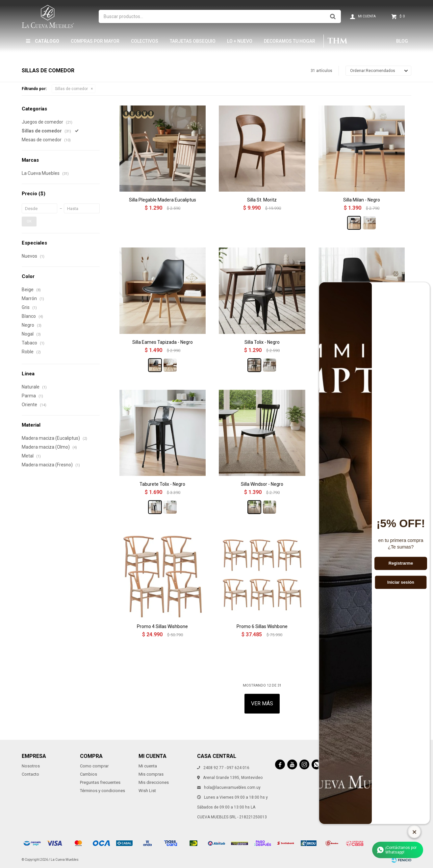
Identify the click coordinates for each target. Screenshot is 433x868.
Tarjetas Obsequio (193, 41)
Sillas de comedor (71, 89)
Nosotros (31, 766)
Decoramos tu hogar (290, 41)
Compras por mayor (95, 41)
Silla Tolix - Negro (262, 342)
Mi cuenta (148, 766)
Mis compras (151, 774)
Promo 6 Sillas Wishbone (262, 626)
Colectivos (145, 41)
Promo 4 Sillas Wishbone (162, 626)
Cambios (89, 774)
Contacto (30, 774)
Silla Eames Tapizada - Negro (163, 342)
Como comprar (94, 766)
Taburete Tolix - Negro (162, 484)
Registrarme (401, 563)
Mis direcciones (154, 782)
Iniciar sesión (401, 582)
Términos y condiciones (102, 791)
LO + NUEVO (240, 41)
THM (337, 41)
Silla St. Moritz (262, 200)
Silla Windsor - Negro (262, 484)
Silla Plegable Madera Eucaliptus (163, 200)
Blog (402, 41)
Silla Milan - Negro (362, 200)
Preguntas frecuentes (100, 782)
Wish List (147, 791)
